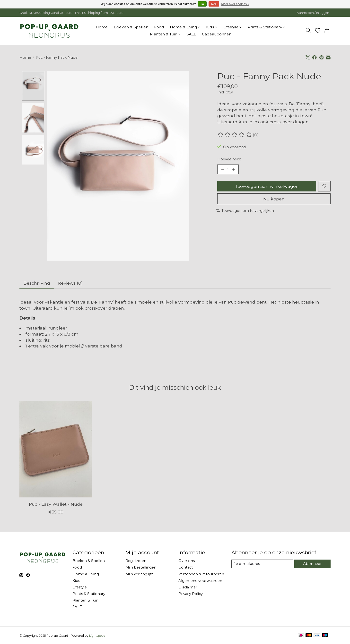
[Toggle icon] (308, 31)
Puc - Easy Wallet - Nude (56, 504)
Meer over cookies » (235, 4)
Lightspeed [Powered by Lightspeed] (97, 636)
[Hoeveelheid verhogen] (233, 169)
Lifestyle (80, 587)
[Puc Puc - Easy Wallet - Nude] (56, 449)
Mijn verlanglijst (139, 574)
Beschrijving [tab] (37, 283)
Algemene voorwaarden (200, 581)
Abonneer (312, 564)
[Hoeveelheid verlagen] (223, 169)
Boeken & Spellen (131, 27)
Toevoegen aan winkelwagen (267, 186)
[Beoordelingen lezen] (235, 135)
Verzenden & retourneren (201, 574)
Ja (202, 4)
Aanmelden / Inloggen (313, 13)
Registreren (136, 561)
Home (102, 27)
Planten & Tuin (85, 601)
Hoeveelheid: (229, 159)
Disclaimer (188, 587)
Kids (76, 581)
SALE (191, 34)
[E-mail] (262, 564)
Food (159, 27)
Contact (186, 568)
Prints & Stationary (89, 594)
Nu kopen (274, 199)
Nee (214, 4)
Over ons (187, 561)
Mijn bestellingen (141, 568)
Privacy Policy (191, 594)
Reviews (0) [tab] (70, 283)
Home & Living (86, 574)
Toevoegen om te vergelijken (245, 211)
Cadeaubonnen (217, 34)
